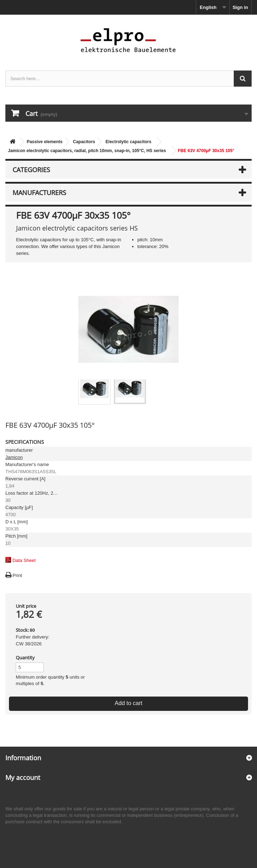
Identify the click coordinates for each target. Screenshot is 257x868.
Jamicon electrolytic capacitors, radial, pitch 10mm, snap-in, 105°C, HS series (87, 151)
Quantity (25, 658)
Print (17, 575)
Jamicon (14, 457)
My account (23, 777)
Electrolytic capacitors (128, 142)
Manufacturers (39, 193)
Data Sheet (24, 560)
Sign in (240, 7)
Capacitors (84, 142)
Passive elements (45, 142)
